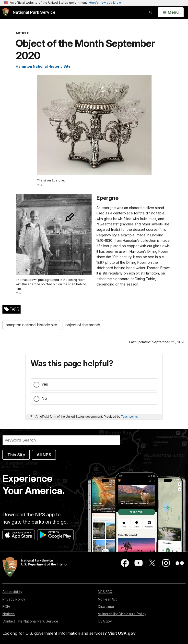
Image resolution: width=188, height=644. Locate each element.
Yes (45, 384)
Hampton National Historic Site (43, 66)
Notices (9, 614)
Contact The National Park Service (30, 621)
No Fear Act (107, 599)
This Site (16, 455)
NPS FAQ (105, 592)
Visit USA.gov (122, 633)
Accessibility (12, 592)
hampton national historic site (31, 325)
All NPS (44, 455)
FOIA (6, 607)
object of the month (83, 325)
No (44, 398)
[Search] (61, 440)
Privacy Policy (14, 599)
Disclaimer (106, 607)
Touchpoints (129, 417)
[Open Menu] (171, 12)
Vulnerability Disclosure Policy (122, 614)
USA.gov (105, 621)
